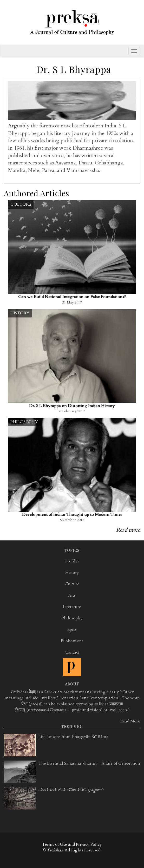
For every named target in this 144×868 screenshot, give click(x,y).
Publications (72, 641)
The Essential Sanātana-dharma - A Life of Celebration (89, 763)
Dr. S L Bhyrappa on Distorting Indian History (72, 406)
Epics (72, 630)
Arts (72, 595)
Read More (130, 721)
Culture (21, 204)
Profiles (72, 561)
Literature (72, 607)
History (20, 313)
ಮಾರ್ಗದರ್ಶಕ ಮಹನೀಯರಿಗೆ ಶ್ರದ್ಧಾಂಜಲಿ (71, 790)
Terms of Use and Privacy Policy (72, 844)
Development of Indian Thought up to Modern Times (72, 515)
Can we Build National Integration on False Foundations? (72, 297)
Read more (128, 530)
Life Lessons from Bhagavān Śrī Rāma (73, 737)
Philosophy (24, 422)
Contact (72, 652)
